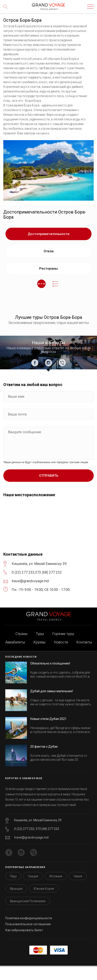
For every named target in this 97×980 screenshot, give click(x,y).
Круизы (39, 642)
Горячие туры (63, 634)
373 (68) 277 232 (48, 572)
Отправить (49, 476)
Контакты (84, 642)
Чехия (78, 876)
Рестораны (48, 269)
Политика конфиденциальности (29, 918)
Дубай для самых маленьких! (52, 691)
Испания (56, 876)
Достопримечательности (49, 234)
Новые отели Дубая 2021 (48, 719)
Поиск (7, 10)
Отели (49, 251)
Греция (33, 876)
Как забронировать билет (24, 930)
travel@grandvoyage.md (31, 837)
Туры (40, 634)
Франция (16, 889)
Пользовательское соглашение (28, 924)
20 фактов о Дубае (44, 747)
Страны (21, 634)
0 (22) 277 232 (23, 572)
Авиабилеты (15, 642)
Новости (61, 642)
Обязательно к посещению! (50, 663)
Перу (13, 876)
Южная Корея (44, 889)
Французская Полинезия (28, 901)
